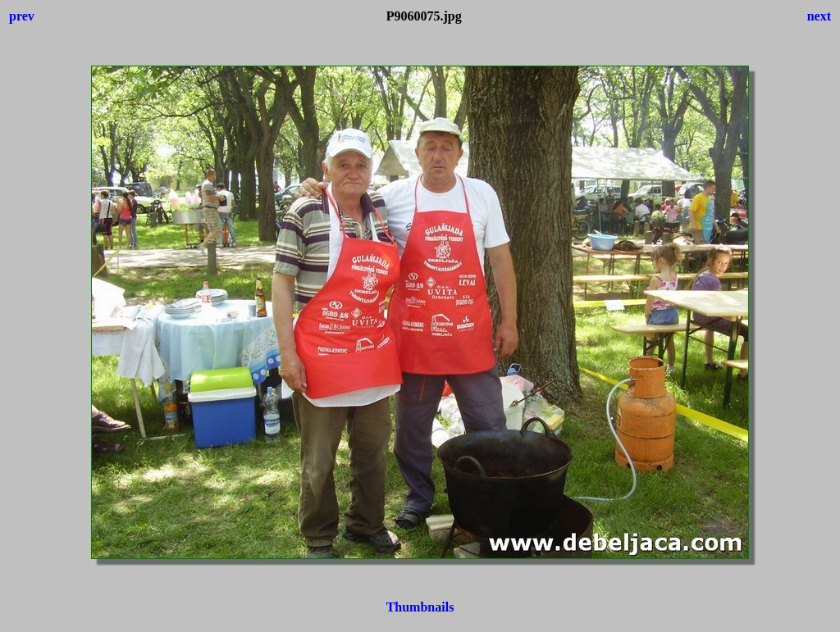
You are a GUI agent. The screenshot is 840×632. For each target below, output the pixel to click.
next (819, 16)
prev (22, 16)
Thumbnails (420, 607)
